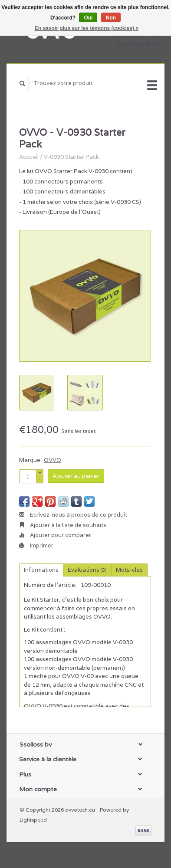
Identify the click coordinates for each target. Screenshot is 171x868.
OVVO (53, 460)
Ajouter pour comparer (55, 535)
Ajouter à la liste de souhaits (63, 525)
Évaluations (87, 570)
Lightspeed (33, 820)
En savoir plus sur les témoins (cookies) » (87, 28)
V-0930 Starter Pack (71, 157)
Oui (88, 18)
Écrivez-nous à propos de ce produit (73, 515)
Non (111, 18)
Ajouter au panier (76, 476)
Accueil (29, 157)
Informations (41, 570)
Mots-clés (129, 570)
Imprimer (36, 545)
